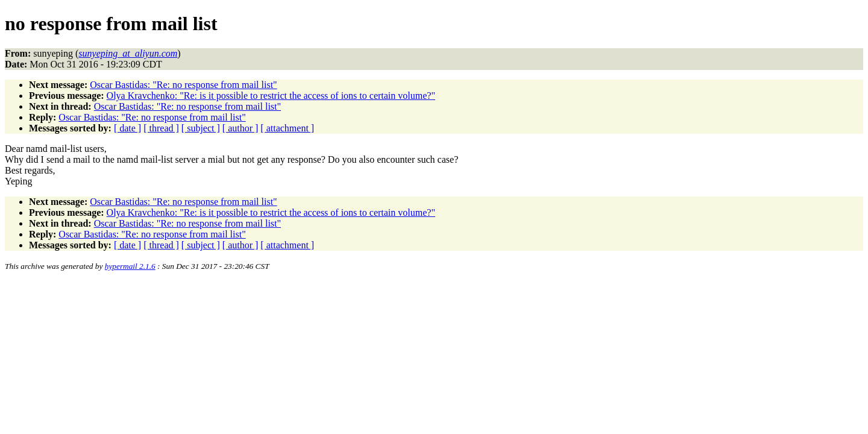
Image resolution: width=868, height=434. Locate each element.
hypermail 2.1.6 (130, 266)
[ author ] (241, 128)
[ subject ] (201, 128)
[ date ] (127, 128)
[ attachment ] (287, 128)
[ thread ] (161, 128)
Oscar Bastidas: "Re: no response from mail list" (183, 85)
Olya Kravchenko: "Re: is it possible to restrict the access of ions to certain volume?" (271, 96)
